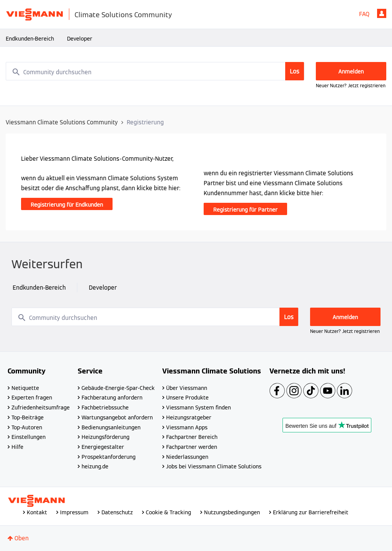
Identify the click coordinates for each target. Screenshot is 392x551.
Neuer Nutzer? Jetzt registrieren (351, 86)
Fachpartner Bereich (192, 437)
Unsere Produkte (187, 398)
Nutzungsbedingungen (232, 512)
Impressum (74, 512)
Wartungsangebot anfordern (117, 417)
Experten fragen (32, 398)
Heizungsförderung (105, 437)
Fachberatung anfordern (112, 398)
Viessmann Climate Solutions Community (62, 122)
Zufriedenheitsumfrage (41, 408)
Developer (80, 39)
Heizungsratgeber (189, 417)
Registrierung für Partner (245, 210)
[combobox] (155, 71)
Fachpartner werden (192, 447)
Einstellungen (29, 437)
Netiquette (25, 388)
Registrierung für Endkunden (67, 205)
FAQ (364, 14)
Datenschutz (117, 512)
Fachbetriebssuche (105, 408)
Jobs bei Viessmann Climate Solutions (214, 466)
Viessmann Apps (187, 427)
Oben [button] (22, 538)
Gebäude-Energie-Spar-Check (118, 388)
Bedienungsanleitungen (111, 427)
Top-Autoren (27, 427)
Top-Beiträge (28, 417)
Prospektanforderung (109, 457)
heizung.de (95, 466)
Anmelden (382, 13)
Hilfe (17, 447)
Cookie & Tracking (168, 512)
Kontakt (37, 512)
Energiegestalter (103, 447)
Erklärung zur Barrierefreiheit (311, 512)
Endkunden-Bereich (30, 39)
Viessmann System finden (198, 408)
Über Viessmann (187, 388)
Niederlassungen (187, 457)
